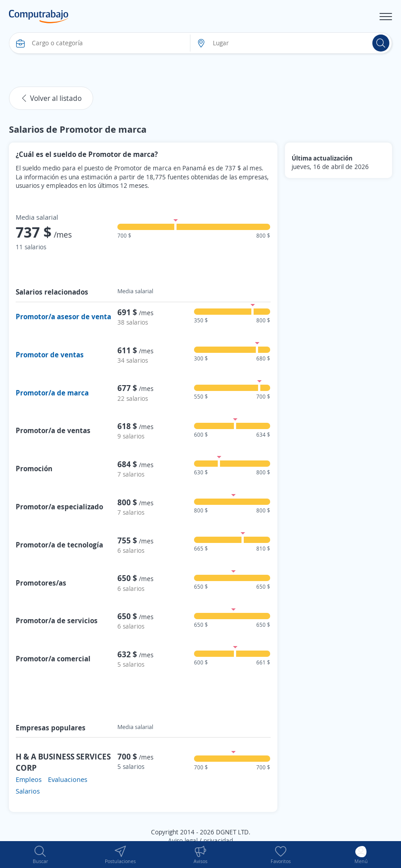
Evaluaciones (68, 779)
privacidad (218, 840)
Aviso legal (183, 840)
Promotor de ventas (50, 355)
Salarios (28, 791)
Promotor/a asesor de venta (63, 317)
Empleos (29, 779)
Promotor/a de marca (52, 393)
